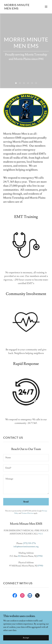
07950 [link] (40, 556)
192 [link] (19, 556)
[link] (19, 9)
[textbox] (26, 458)
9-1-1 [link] (40, 534)
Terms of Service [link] (27, 513)
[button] (46, 7)
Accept (26, 638)
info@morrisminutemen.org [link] (26, 547)
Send (26, 502)
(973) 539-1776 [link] (29, 543)
